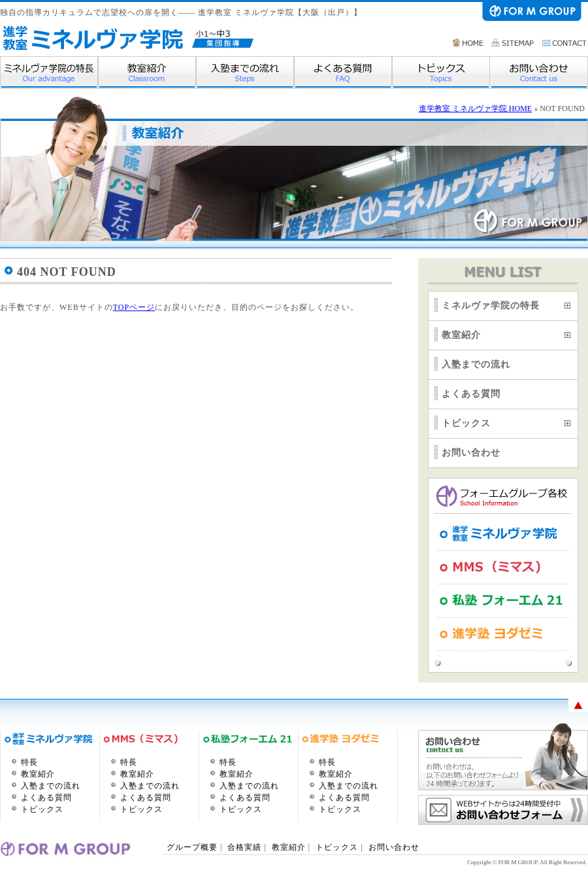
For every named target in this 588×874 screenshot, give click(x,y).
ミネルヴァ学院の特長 (49, 73)
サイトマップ (514, 42)
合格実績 (244, 847)
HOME (468, 42)
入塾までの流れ (245, 73)
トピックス (441, 73)
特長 (29, 762)
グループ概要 (193, 847)
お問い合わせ (565, 42)
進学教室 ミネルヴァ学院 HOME (475, 109)
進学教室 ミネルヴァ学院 (92, 38)
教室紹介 (147, 73)
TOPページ (134, 307)
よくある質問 (343, 73)
